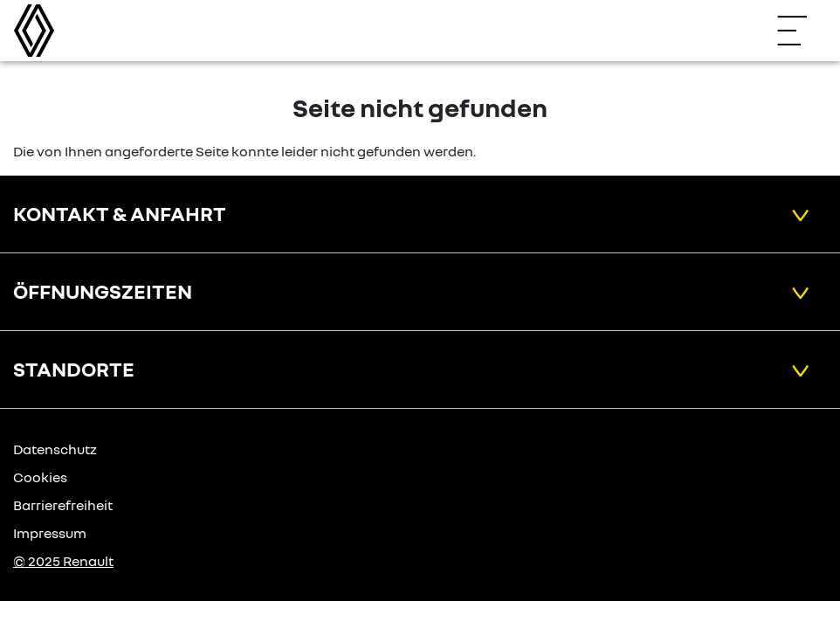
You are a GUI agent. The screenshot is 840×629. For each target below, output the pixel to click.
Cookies (40, 477)
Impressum (50, 533)
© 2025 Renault (63, 561)
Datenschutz (55, 449)
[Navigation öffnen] (801, 31)
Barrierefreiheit (63, 505)
